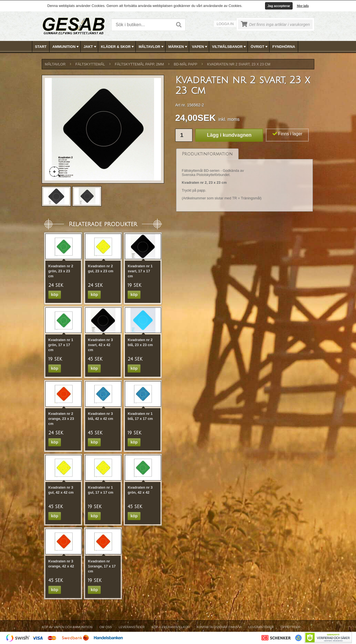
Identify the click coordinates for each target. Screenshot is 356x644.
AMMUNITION (66, 47)
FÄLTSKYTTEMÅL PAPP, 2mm (139, 64)
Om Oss (106, 627)
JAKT (90, 47)
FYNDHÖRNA (284, 47)
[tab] (207, 154)
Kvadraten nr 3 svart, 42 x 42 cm (100, 345)
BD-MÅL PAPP (186, 64)
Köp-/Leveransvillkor (171, 627)
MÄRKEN (178, 47)
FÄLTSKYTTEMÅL (90, 64)
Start (41, 47)
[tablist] (244, 180)
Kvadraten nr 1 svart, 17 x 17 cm (140, 271)
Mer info (303, 6)
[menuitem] (41, 47)
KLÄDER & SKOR (118, 47)
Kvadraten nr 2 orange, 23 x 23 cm (61, 419)
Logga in (225, 24)
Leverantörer (261, 627)
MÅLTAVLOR (151, 47)
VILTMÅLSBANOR (229, 47)
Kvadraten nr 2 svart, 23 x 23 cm (239, 64)
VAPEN (200, 47)
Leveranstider (132, 627)
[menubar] (178, 47)
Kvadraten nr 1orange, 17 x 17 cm (102, 566)
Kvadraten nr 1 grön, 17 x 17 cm (61, 345)
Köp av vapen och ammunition (67, 627)
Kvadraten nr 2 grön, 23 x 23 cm (61, 271)
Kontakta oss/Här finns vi (219, 627)
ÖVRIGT (260, 47)
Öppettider (291, 627)
